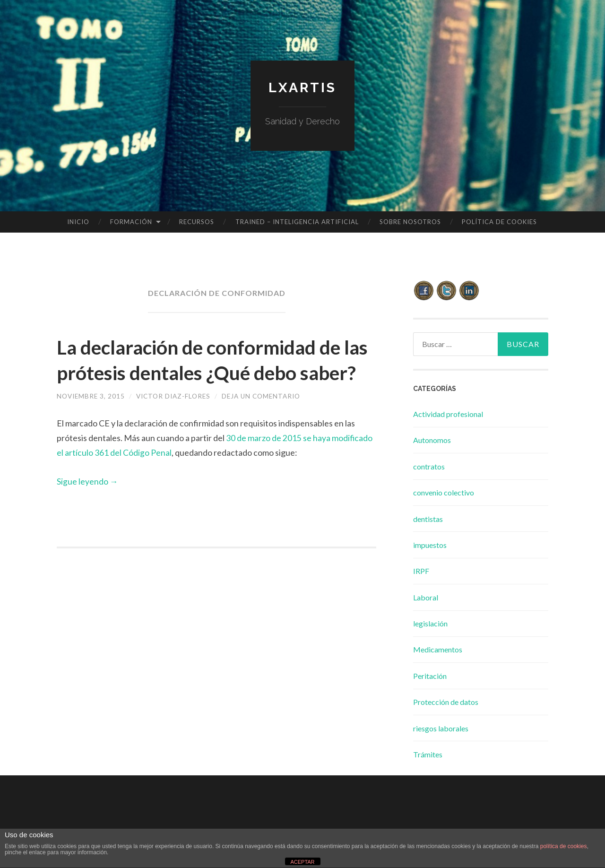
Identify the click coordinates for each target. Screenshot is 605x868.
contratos (429, 466)
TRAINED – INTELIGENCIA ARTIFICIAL (297, 222)
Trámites (428, 754)
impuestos (430, 545)
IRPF (421, 571)
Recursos (197, 222)
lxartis (302, 87)
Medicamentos (438, 649)
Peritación (430, 676)
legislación (430, 623)
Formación (131, 222)
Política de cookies (499, 222)
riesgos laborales (441, 728)
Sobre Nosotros (410, 222)
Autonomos (432, 440)
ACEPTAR (302, 862)
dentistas (428, 519)
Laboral (426, 597)
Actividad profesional (448, 414)
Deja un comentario (269, 421)
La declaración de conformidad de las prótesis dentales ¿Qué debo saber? (215, 372)
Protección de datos (446, 702)
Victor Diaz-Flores (177, 421)
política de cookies (564, 846)
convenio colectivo (444, 492)
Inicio (78, 222)
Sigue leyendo (87, 506)
